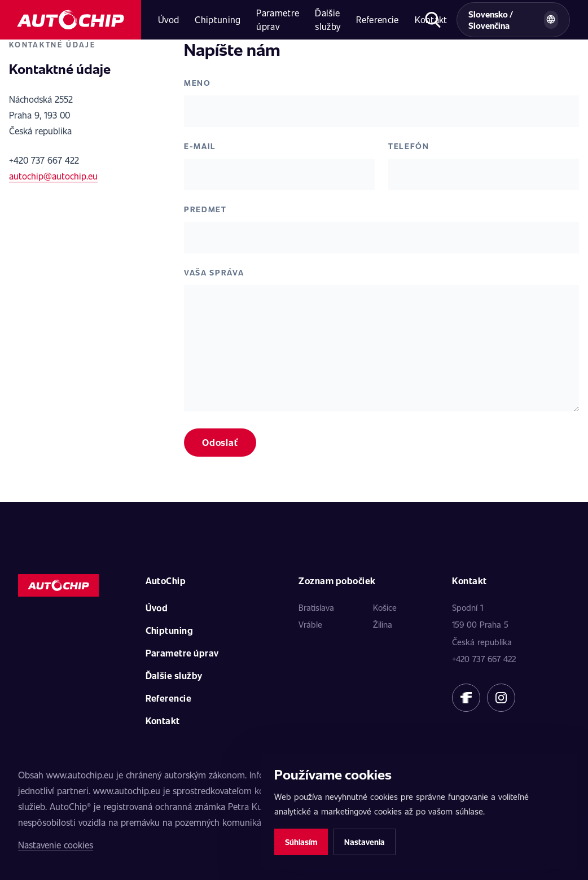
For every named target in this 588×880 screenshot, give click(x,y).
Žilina (383, 624)
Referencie (377, 19)
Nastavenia (365, 842)
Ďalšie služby (328, 19)
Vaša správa (214, 272)
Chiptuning (218, 19)
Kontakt (163, 721)
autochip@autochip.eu (53, 176)
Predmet (205, 209)
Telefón (409, 146)
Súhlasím (301, 842)
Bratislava (316, 607)
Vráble (310, 624)
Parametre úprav (278, 19)
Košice (385, 607)
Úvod (168, 19)
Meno (198, 83)
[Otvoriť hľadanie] (433, 20)
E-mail (200, 146)
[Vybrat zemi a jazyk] (513, 20)
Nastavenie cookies (56, 845)
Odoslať (220, 442)
